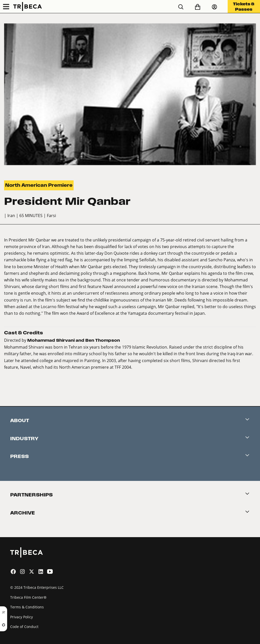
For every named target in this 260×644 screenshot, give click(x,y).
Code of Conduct (24, 627)
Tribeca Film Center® (28, 597)
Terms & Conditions (27, 607)
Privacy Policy (22, 617)
